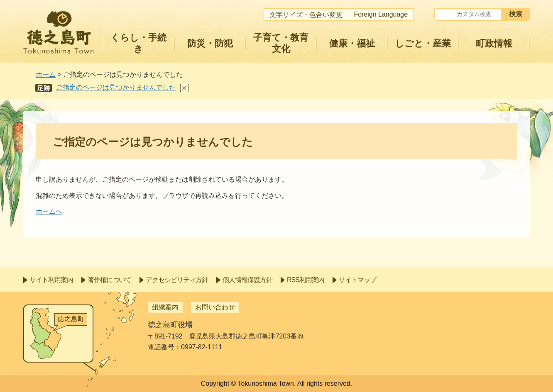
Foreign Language (381, 14)
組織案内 (165, 307)
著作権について (109, 280)
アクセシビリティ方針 (177, 280)
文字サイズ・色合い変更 (306, 15)
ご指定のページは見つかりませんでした (116, 87)
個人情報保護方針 (247, 280)
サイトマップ (357, 280)
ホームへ (49, 211)
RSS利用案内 (306, 280)
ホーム (46, 74)
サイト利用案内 (51, 280)
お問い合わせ (215, 307)
